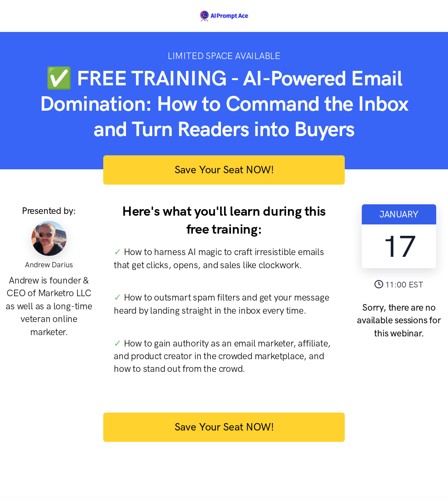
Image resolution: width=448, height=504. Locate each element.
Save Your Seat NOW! (224, 170)
